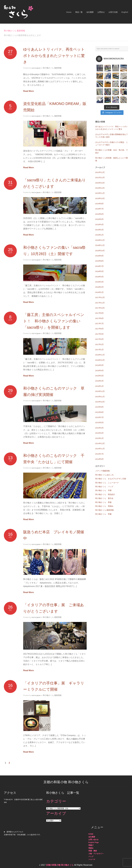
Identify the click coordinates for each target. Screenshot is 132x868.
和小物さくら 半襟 (103, 490)
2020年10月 (100, 183)
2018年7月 (100, 266)
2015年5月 (100, 423)
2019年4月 (100, 225)
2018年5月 (100, 271)
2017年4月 (100, 339)
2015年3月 (100, 428)
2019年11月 (100, 193)
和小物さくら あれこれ (105, 475)
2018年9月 (100, 256)
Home (69, 12)
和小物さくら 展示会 (104, 498)
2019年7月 (100, 209)
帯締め (91, 848)
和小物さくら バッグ (104, 487)
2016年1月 (100, 386)
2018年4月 (100, 277)
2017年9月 (100, 313)
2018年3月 (100, 282)
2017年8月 (100, 318)
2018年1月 (100, 292)
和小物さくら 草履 (103, 514)
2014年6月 (100, 459)
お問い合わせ (93, 840)
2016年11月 (100, 355)
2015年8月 (100, 412)
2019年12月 (100, 188)
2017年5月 (100, 334)
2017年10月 (100, 308)
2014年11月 (100, 449)
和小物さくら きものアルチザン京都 (111, 479)
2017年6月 (100, 329)
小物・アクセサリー (96, 854)
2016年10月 (100, 360)
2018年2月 (100, 287)
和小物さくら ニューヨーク (107, 483)
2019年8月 (100, 204)
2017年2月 (100, 344)
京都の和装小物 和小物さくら (60, 865)
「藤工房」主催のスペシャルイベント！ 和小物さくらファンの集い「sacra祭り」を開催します (54, 321)
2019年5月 (100, 219)
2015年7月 (100, 417)
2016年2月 (100, 381)
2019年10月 (100, 198)
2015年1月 (100, 438)
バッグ (91, 856)
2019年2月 (100, 230)
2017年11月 (100, 303)
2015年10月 (100, 402)
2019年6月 (100, 214)
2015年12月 (100, 391)
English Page (94, 842)
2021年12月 (100, 178)
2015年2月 (100, 433)
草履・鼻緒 (93, 851)
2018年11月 (100, 245)
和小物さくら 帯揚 (103, 502)
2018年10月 (100, 251)
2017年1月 (100, 350)
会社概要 (90, 12)
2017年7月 (100, 324)
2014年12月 (100, 443)
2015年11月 (100, 397)
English (125, 12)
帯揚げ (91, 845)
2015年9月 (100, 407)
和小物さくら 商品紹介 (105, 494)
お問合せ (101, 12)
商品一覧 (79, 12)
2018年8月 (100, 261)
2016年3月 (100, 376)
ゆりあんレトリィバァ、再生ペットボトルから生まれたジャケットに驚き (54, 56)
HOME (91, 834)
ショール (92, 859)
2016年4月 (100, 371)
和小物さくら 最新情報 (52, 68)
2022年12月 (100, 172)
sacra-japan (36, 68)
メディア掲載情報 (102, 471)
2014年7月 (100, 454)
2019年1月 (100, 235)
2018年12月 (100, 240)
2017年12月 (100, 297)
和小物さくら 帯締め (104, 506)
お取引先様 (113, 12)
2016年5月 (100, 365)
